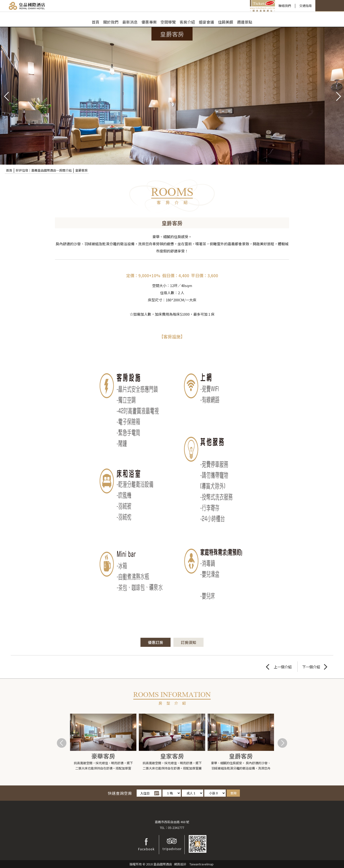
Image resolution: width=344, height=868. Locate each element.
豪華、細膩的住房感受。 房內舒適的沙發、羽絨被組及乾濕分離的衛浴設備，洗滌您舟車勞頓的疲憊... (241, 766)
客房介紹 (187, 22)
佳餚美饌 (226, 22)
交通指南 (266, 6)
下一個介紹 (311, 667)
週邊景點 (245, 22)
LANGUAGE (330, 6)
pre (6, 96)
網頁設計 (180, 864)
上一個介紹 (283, 667)
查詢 (233, 793)
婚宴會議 (206, 22)
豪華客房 (103, 756)
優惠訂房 (156, 642)
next (338, 96)
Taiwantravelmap (202, 864)
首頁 (96, 22)
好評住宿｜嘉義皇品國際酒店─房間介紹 (44, 170)
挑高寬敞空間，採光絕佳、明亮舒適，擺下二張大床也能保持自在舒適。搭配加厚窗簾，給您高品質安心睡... (103, 766)
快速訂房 (296, 6)
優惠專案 (149, 22)
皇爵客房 (81, 170)
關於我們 (111, 22)
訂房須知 (189, 642)
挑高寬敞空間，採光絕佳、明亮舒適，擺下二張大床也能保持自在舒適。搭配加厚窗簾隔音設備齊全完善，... (172, 766)
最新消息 (130, 22)
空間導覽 (168, 22)
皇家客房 (172, 756)
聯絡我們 (246, 6)
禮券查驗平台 (223, 6)
